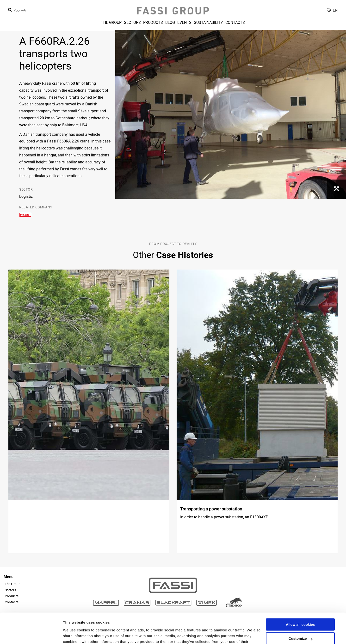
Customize (301, 612)
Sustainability (208, 23)
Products (153, 23)
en (335, 10)
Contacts (235, 23)
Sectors (132, 23)
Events (184, 23)
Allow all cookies (300, 598)
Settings (70, 634)
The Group (111, 23)
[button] (65, 7)
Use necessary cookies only (300, 627)
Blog (170, 23)
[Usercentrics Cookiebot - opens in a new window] (31, 635)
